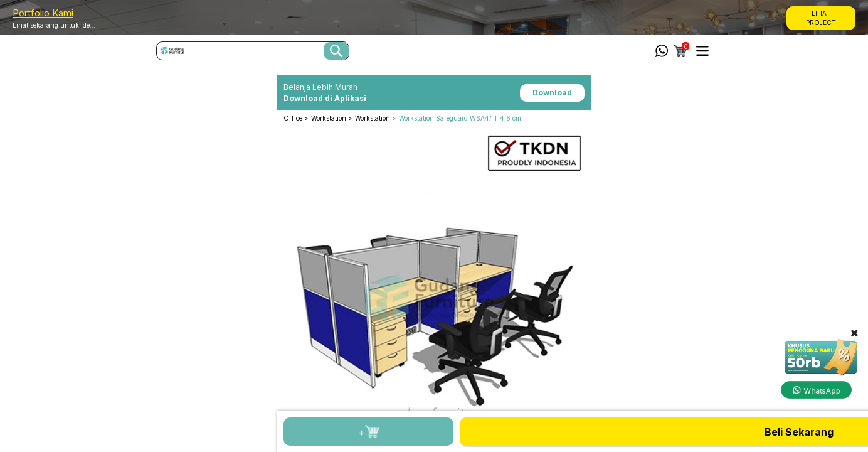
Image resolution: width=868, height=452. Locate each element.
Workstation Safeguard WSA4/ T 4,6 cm (460, 118)
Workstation (330, 118)
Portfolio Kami (43, 13)
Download (552, 93)
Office (294, 118)
